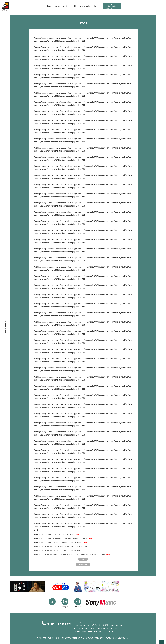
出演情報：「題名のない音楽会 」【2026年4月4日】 (63, 550)
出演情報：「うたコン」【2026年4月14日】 (62, 534)
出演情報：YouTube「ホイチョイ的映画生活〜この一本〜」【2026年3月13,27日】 (77, 554)
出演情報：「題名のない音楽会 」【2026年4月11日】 (66, 542)
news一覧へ (84, 564)
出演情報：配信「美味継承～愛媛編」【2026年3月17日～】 (69, 538)
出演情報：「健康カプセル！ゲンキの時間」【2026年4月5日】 (67, 546)
